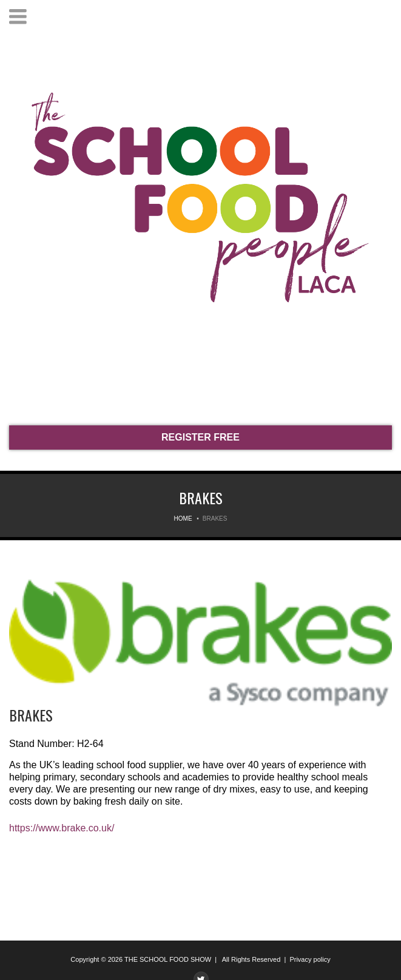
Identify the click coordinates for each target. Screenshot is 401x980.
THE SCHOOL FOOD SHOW (168, 959)
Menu (18, 17)
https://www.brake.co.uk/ (62, 828)
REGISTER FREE (200, 437)
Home (183, 519)
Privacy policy (310, 959)
